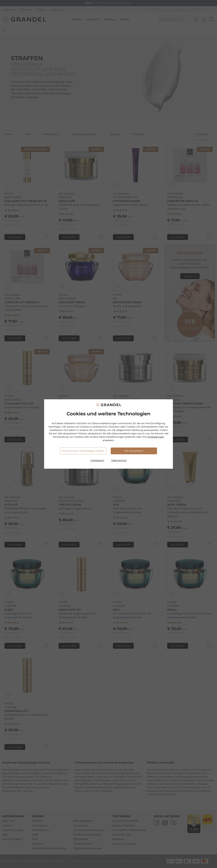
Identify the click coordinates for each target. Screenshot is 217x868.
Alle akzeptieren (134, 451)
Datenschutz (119, 460)
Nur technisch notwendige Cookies (83, 451)
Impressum (97, 460)
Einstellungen (156, 437)
